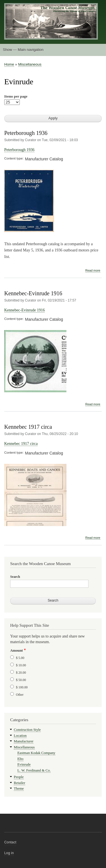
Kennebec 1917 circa (28, 427)
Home (9, 64)
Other (20, 695)
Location (20, 736)
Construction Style (27, 730)
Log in (9, 853)
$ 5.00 (20, 658)
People (19, 777)
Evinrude (24, 764)
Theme (19, 789)
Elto (20, 759)
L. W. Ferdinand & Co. (34, 770)
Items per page (16, 96)
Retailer (20, 783)
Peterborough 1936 (26, 133)
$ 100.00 (22, 687)
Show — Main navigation (23, 50)
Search (15, 577)
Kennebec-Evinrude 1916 (33, 293)
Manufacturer (24, 741)
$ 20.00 (21, 673)
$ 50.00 (21, 680)
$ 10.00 (21, 665)
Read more (93, 271)
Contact (10, 842)
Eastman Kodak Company (36, 753)
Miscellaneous (30, 64)
